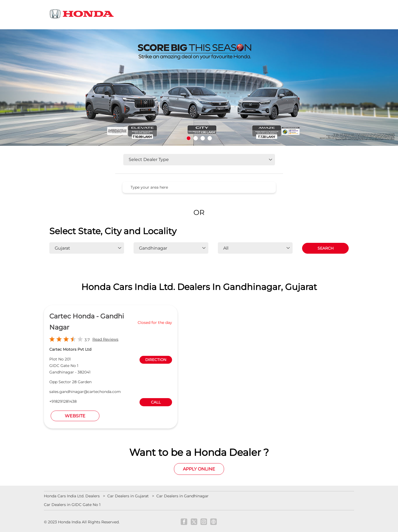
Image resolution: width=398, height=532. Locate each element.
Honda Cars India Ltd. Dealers (72, 496)
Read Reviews (105, 339)
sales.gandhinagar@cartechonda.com (85, 392)
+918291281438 (63, 401)
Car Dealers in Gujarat (128, 496)
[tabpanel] (199, 88)
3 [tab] (203, 138)
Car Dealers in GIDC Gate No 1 (72, 505)
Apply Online (199, 469)
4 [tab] (210, 138)
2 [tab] (196, 138)
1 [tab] (189, 138)
